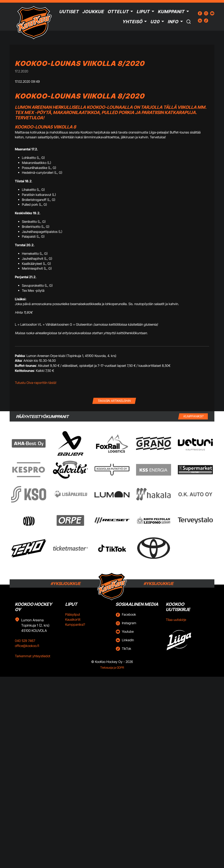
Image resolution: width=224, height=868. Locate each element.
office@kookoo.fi (27, 646)
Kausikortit (73, 619)
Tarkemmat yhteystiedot (33, 656)
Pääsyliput (73, 614)
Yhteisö (132, 22)
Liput (143, 12)
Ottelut (118, 12)
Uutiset (69, 12)
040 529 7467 (25, 641)
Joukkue (93, 12)
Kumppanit (171, 12)
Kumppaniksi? (75, 625)
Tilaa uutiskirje (176, 620)
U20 (155, 22)
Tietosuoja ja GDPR (112, 668)
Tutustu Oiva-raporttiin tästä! (36, 383)
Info (173, 22)
